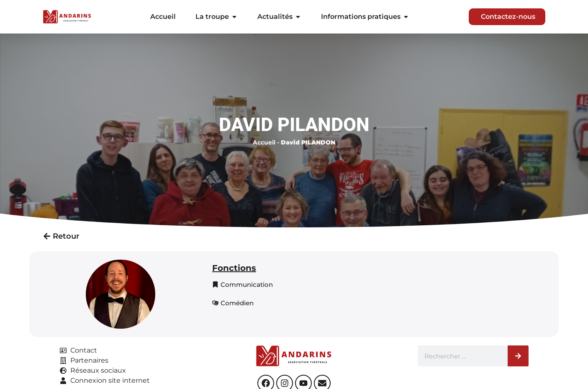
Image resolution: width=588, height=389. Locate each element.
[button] (243, 285)
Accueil (264, 142)
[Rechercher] (518, 356)
